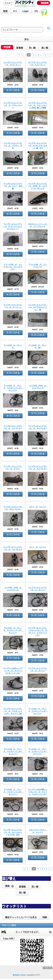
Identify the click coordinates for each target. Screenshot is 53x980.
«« (19, 55)
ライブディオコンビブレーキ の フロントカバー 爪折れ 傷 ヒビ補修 (38, 105)
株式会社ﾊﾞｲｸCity (19, 975)
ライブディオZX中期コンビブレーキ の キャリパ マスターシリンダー (38, 792)
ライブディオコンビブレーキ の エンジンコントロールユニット (13, 226)
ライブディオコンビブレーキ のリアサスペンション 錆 (38, 307)
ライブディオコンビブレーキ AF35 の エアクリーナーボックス (38, 186)
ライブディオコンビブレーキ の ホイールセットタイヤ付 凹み (13, 832)
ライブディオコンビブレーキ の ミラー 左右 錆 (14, 186)
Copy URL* (9, 939)
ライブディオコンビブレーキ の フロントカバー (13, 105)
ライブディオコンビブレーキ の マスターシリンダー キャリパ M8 (13, 711)
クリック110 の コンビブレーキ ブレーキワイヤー (13, 267)
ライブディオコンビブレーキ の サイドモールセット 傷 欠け (38, 146)
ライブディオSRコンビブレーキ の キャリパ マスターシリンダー (13, 671)
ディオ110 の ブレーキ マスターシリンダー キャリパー (14, 388)
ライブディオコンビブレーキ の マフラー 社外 (13, 146)
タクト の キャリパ (38, 507)
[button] (9, 886)
